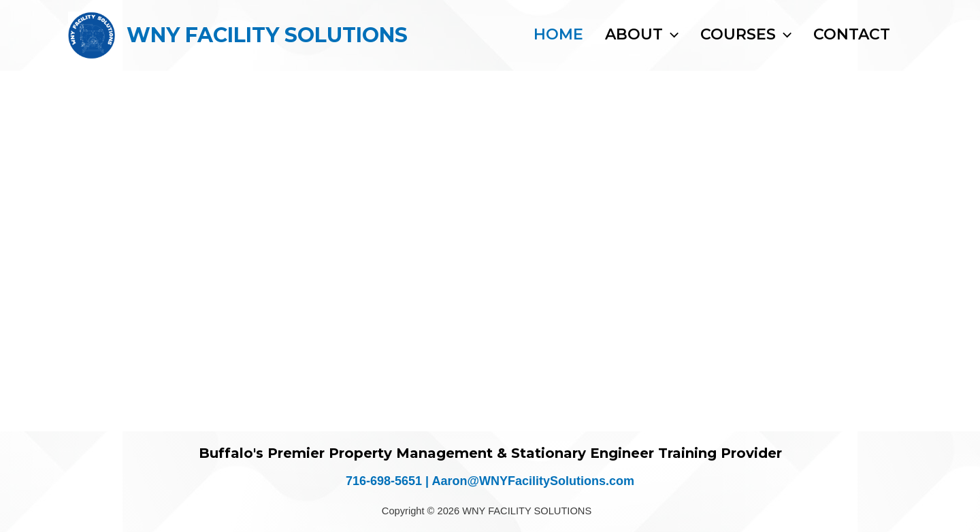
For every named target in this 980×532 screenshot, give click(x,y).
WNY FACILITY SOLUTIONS (267, 35)
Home (558, 35)
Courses (746, 35)
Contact (852, 35)
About (642, 35)
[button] (671, 35)
